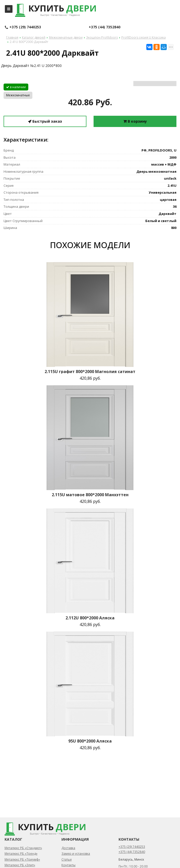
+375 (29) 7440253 (23, 27)
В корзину (135, 121)
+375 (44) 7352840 (105, 27)
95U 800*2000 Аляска (90, 741)
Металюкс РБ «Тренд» (21, 854)
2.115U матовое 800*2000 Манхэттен (90, 495)
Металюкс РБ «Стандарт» (23, 848)
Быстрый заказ (45, 121)
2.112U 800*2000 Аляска (90, 618)
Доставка (68, 848)
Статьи (67, 859)
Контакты (68, 865)
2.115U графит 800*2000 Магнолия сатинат (90, 372)
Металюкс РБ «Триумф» (22, 859)
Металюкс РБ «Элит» (20, 865)
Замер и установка (76, 854)
